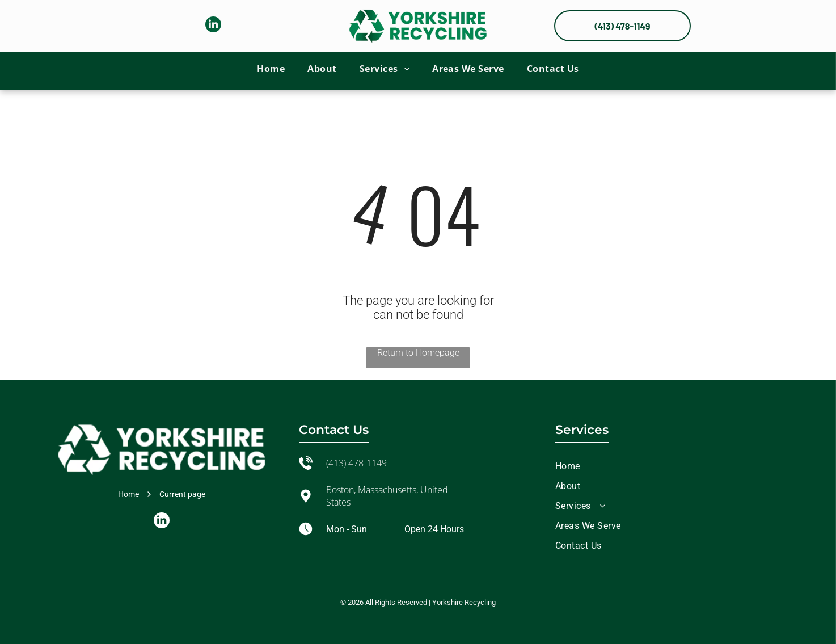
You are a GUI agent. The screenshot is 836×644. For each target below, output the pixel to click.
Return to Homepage (418, 353)
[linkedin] (213, 26)
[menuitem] (271, 69)
